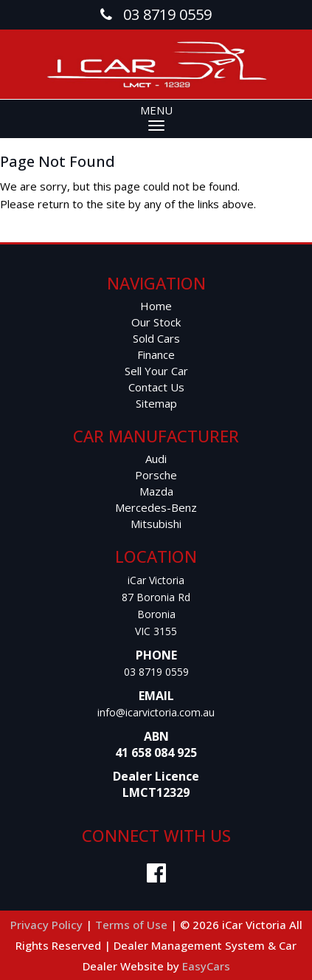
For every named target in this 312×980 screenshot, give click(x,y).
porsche (156, 475)
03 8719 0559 (156, 672)
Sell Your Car (156, 371)
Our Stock (156, 322)
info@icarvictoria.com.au (156, 712)
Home (156, 306)
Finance (156, 354)
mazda (156, 491)
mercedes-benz (156, 507)
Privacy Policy (48, 925)
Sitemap (156, 403)
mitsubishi (156, 524)
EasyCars (206, 966)
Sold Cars (156, 338)
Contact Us (156, 387)
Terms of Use (133, 925)
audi (156, 459)
